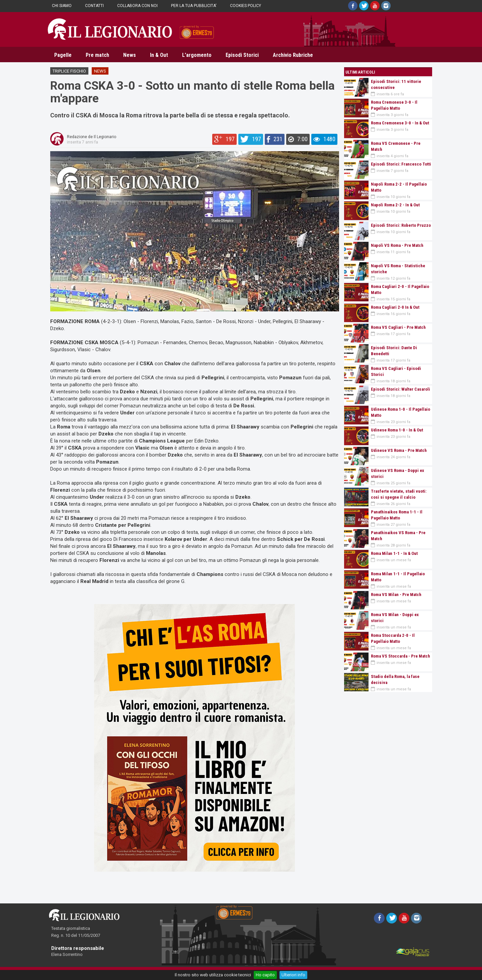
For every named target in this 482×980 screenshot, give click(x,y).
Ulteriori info (293, 975)
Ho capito (265, 975)
